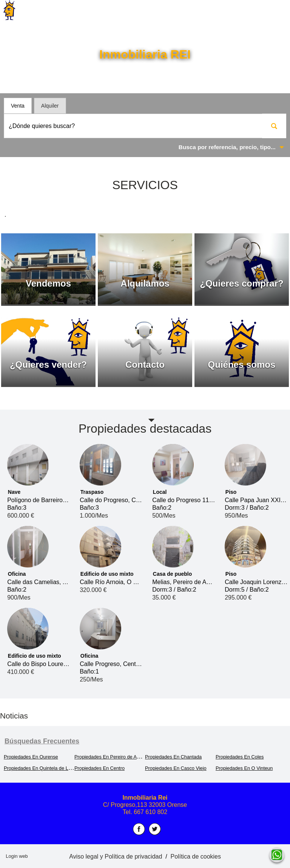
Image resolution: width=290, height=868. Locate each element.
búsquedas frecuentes (42, 741)
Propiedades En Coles (240, 757)
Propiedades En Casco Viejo (176, 768)
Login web (17, 856)
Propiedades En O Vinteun (244, 768)
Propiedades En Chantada (173, 757)
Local (160, 492)
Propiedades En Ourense (31, 757)
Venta (18, 106)
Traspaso (92, 492)
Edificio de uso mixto (107, 574)
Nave (14, 492)
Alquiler (50, 106)
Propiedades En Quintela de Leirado (43, 768)
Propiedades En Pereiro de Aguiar (111, 757)
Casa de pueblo (172, 574)
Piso (231, 492)
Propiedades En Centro (99, 768)
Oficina (17, 574)
